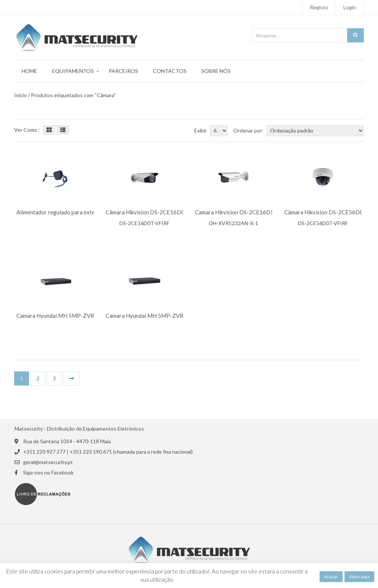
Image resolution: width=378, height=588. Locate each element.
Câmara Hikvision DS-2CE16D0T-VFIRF (156, 212)
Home (29, 71)
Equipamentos (73, 71)
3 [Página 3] (54, 378)
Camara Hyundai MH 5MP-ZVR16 (59, 316)
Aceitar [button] (331, 577)
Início (20, 95)
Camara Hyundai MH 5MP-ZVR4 (146, 316)
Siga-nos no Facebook (48, 473)
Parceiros (123, 71)
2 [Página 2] (38, 378)
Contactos (170, 71)
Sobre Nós (216, 71)
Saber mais (359, 577)
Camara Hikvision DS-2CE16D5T (236, 212)
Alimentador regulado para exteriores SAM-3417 (77, 212)
